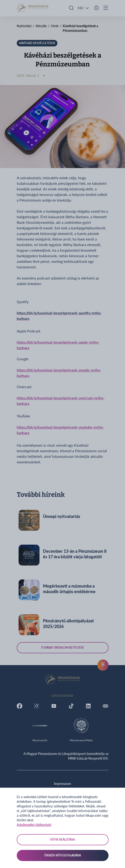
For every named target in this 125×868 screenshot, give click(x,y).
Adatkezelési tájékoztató (34, 825)
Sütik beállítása (62, 840)
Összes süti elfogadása (63, 855)
